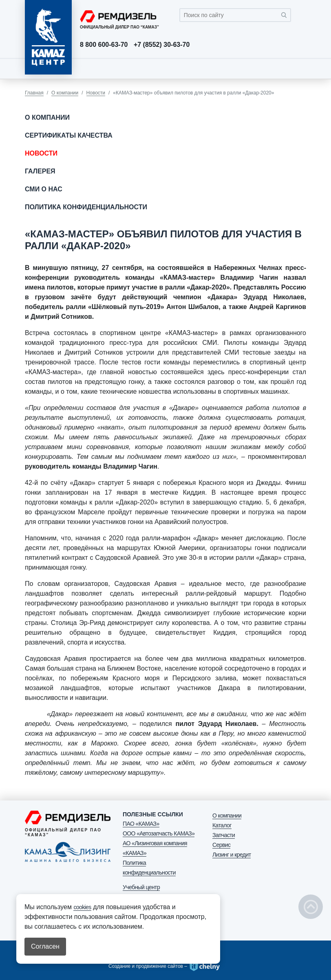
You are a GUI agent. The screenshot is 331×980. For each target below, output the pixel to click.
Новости (96, 93)
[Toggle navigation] (298, 68)
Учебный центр (141, 887)
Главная (34, 93)
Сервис (221, 845)
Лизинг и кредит (232, 855)
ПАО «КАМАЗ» (141, 824)
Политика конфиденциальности (86, 207)
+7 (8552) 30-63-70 (162, 45)
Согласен (45, 946)
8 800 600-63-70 (104, 45)
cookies (82, 907)
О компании (65, 93)
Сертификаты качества (69, 135)
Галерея (40, 171)
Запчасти (224, 835)
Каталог (222, 825)
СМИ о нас (44, 189)
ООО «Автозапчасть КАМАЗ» (159, 833)
